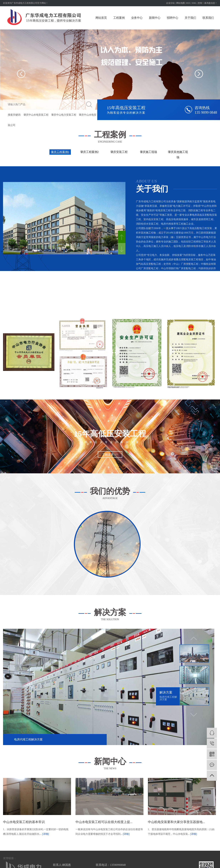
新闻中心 (155, 18)
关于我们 (190, 18)
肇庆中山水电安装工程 (36, 115)
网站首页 (101, 18)
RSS (188, 3)
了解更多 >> (110, 455)
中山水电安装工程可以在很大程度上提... (104, 822)
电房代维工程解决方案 (28, 739)
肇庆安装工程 (119, 152)
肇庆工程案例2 (90, 152)
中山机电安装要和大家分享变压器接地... (176, 822)
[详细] (46, 834)
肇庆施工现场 (148, 152)
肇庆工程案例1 (60, 152)
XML (194, 3)
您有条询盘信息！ (208, 3)
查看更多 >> (210, 315)
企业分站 (170, 3)
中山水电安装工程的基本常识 (24, 822)
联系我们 (208, 18)
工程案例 (119, 18)
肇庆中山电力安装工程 (64, 115)
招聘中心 (173, 18)
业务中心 (137, 18)
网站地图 (181, 3)
